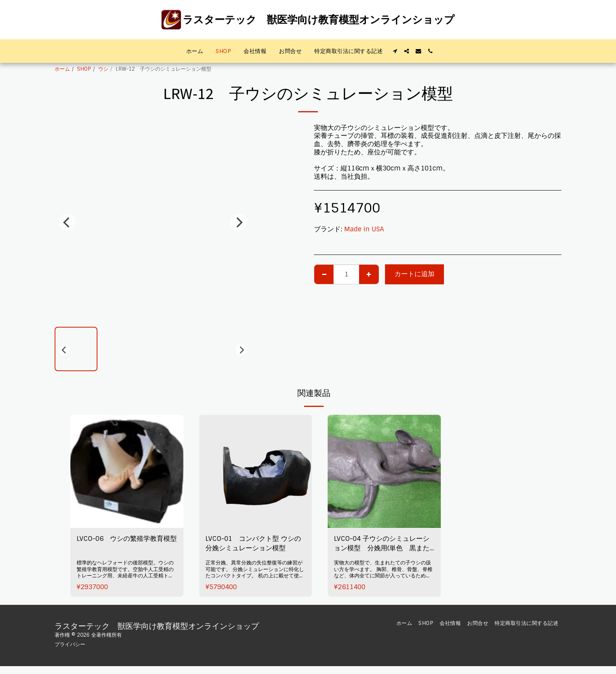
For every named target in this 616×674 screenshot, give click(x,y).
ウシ (103, 69)
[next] (238, 222)
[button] (395, 51)
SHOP (84, 69)
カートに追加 (414, 274)
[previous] (67, 222)
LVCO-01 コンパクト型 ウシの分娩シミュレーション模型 (253, 544)
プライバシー (70, 644)
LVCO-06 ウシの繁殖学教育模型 (127, 539)
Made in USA (364, 229)
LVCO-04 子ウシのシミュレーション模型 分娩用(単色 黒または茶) (382, 544)
